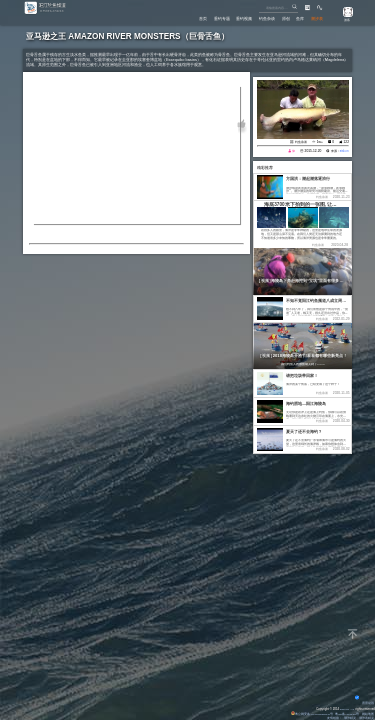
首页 (176, 17)
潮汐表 (315, 17)
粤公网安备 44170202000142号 (307, 714)
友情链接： (333, 718)
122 (346, 142)
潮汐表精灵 (365, 718)
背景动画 (364, 703)
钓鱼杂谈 (254, 17)
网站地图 (367, 714)
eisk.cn (343, 151)
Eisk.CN (342, 709)
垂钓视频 (227, 17)
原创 (277, 17)
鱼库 (295, 17)
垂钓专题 (199, 17)
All (352, 709)
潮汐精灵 (350, 718)
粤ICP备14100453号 (345, 714)
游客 (344, 20)
